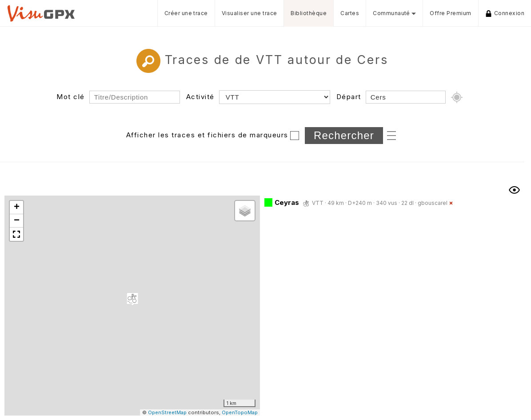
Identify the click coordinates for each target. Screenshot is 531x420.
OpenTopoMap (240, 412)
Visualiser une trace (250, 13)
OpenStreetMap (167, 412)
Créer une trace (186, 13)
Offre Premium (450, 13)
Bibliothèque (309, 13)
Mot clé (71, 97)
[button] (132, 299)
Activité (200, 97)
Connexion (505, 13)
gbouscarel (433, 203)
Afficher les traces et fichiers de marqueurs (207, 135)
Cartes (350, 13)
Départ (349, 97)
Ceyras (287, 202)
